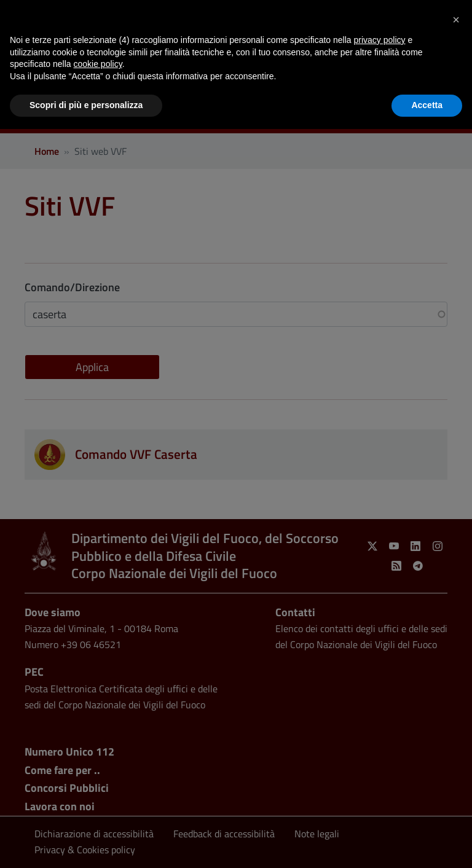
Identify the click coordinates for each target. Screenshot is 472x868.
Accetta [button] (427, 105)
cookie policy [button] (98, 64)
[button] (456, 20)
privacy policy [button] (380, 40)
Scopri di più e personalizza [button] (86, 105)
